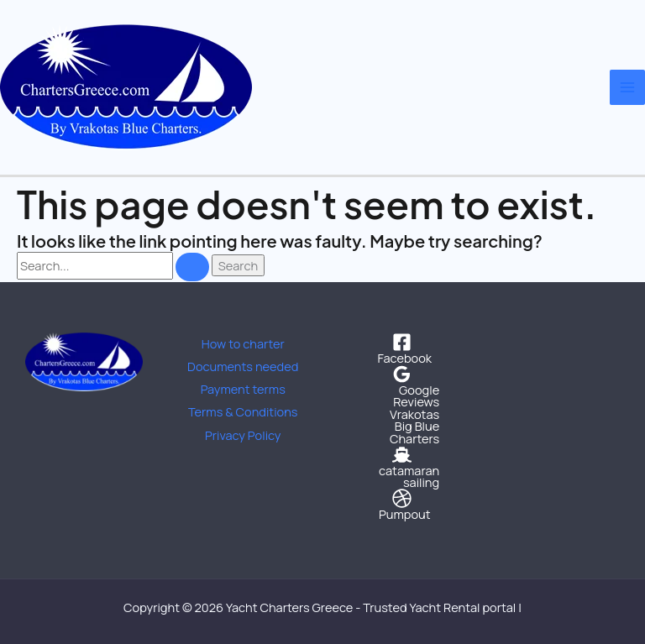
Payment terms (243, 389)
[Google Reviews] (403, 386)
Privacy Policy (243, 435)
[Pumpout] (403, 505)
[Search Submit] (192, 267)
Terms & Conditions (243, 411)
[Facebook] (403, 348)
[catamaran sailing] (403, 467)
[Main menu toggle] (627, 87)
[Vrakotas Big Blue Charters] (403, 427)
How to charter (243, 343)
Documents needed (243, 366)
